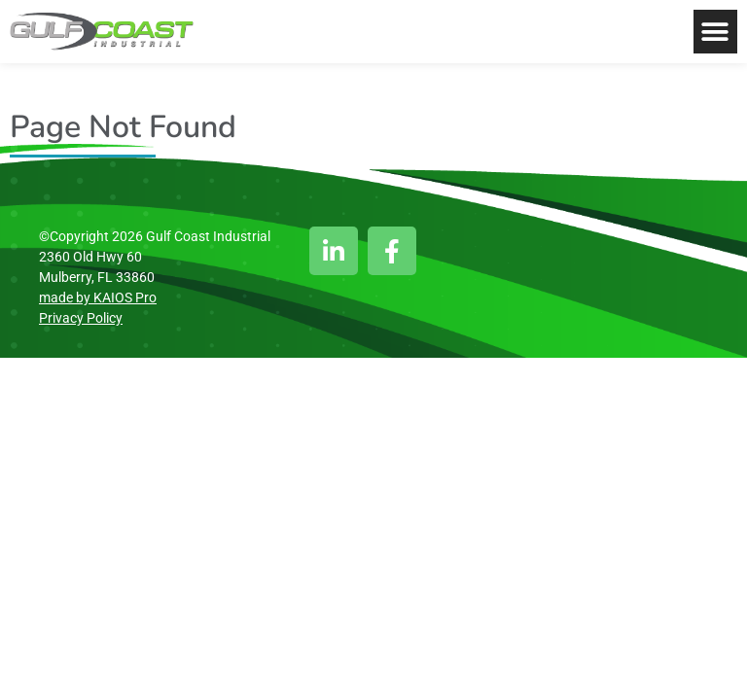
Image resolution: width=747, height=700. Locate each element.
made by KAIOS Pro (98, 297)
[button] (715, 32)
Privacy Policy (81, 318)
